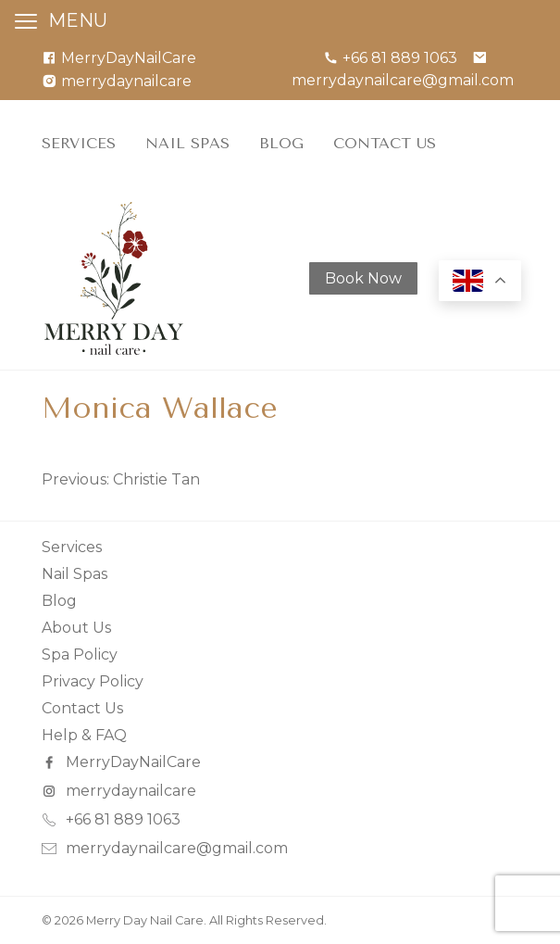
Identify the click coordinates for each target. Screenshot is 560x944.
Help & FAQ (84, 735)
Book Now (363, 278)
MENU (78, 20)
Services (79, 143)
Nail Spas (187, 143)
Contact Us (385, 143)
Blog (281, 143)
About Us (76, 628)
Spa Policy (80, 655)
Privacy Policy (93, 681)
